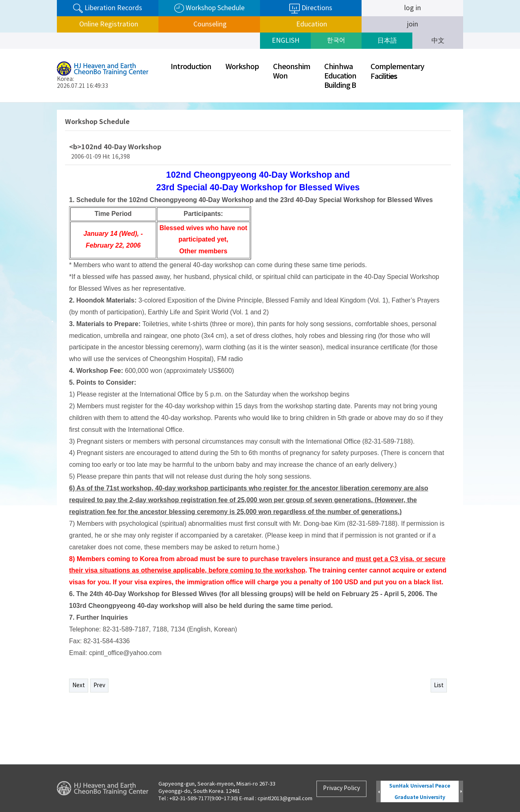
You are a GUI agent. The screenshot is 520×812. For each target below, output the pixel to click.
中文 (438, 41)
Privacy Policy (341, 788)
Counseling (209, 24)
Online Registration (108, 24)
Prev (99, 686)
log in (413, 8)
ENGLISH (286, 41)
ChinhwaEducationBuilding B (340, 76)
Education (311, 24)
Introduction (191, 67)
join (413, 24)
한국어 (336, 41)
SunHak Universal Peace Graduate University (420, 791)
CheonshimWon (291, 72)
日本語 (387, 41)
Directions (311, 9)
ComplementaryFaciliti (397, 72)
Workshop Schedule (209, 8)
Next (79, 686)
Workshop (242, 67)
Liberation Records (108, 8)
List (439, 686)
